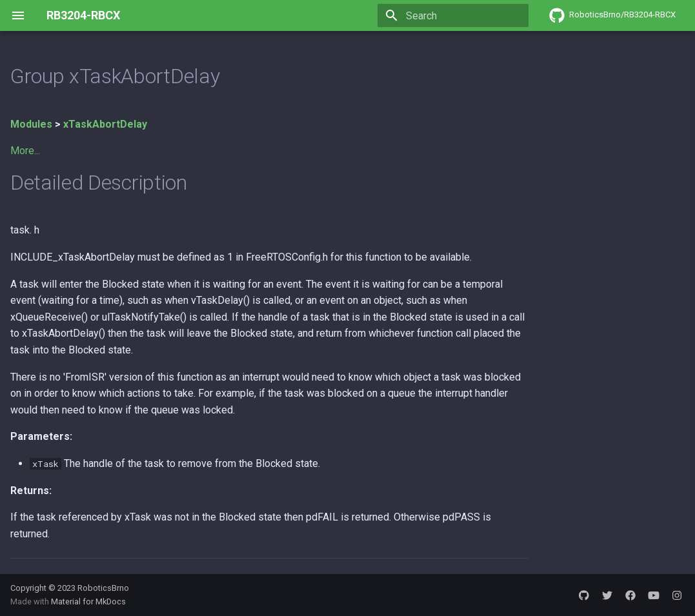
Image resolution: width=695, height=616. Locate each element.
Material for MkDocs (88, 601)
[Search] (453, 15)
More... (25, 151)
